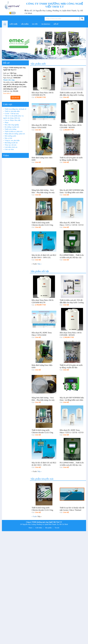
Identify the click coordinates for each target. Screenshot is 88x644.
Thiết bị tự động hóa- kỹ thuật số (15, 109)
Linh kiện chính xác (11, 147)
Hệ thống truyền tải (11, 143)
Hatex (30, 528)
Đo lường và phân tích (12, 127)
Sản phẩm (48, 528)
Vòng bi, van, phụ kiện (12, 140)
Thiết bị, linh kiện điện (12, 111)
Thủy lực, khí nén (10, 145)
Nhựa (7, 123)
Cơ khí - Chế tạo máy (12, 114)
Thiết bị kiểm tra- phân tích (14, 132)
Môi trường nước (10, 136)
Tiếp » (39, 264)
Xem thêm (7, 93)
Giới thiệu (39, 528)
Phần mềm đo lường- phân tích (15, 134)
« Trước (34, 517)
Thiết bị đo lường (10, 129)
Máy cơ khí (8, 138)
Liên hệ (15, 98)
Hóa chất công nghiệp (12, 125)
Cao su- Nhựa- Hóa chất (13, 120)
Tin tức (57, 528)
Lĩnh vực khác (9, 149)
